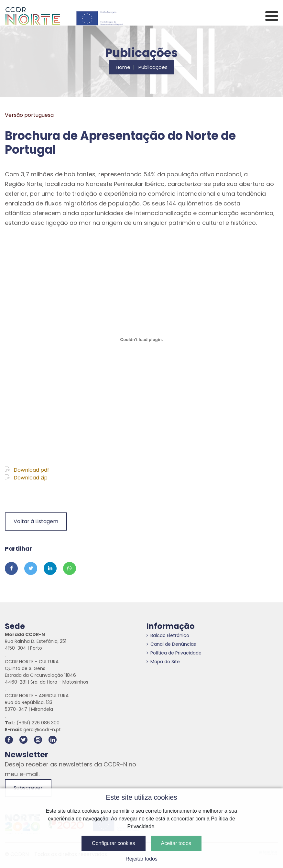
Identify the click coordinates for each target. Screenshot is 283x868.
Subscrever (28, 788)
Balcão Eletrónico (168, 635)
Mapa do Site (163, 662)
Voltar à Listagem (36, 521)
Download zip (26, 478)
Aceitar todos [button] (176, 843)
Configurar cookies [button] (113, 843)
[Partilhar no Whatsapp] (70, 568)
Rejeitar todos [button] (141, 859)
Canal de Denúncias (171, 644)
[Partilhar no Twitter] (31, 568)
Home (123, 67)
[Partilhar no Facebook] (11, 568)
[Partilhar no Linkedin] (50, 568)
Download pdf (27, 470)
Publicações (153, 67)
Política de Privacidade (174, 653)
